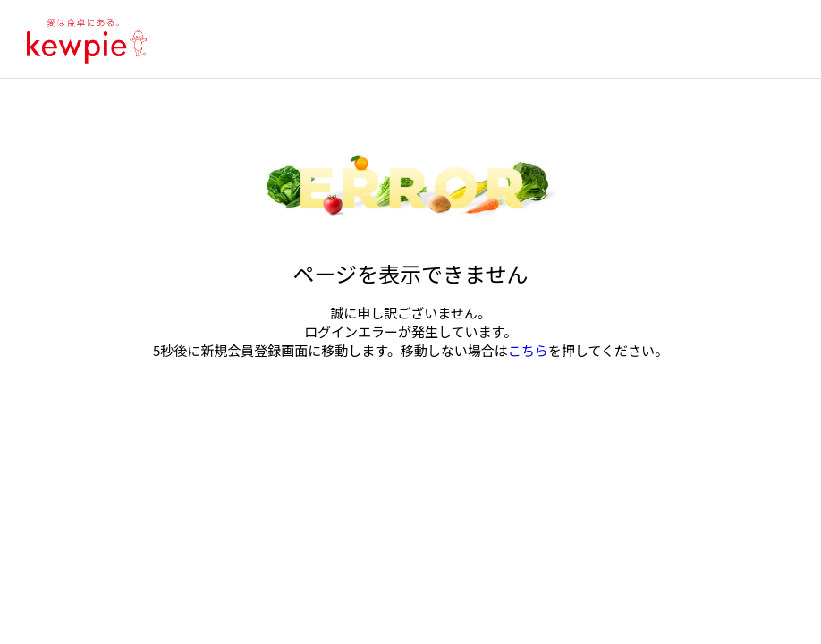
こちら (528, 350)
